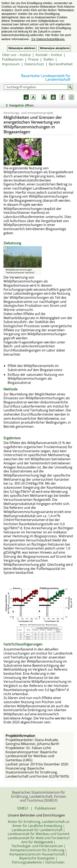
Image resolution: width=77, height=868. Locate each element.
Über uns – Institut (16, 55)
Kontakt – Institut (49, 55)
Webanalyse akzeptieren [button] (55, 48)
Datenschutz (34, 64)
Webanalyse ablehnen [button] (22, 48)
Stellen (49, 59)
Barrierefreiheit (61, 64)
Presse (33, 59)
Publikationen (13, 59)
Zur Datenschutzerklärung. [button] (48, 39)
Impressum (11, 64)
